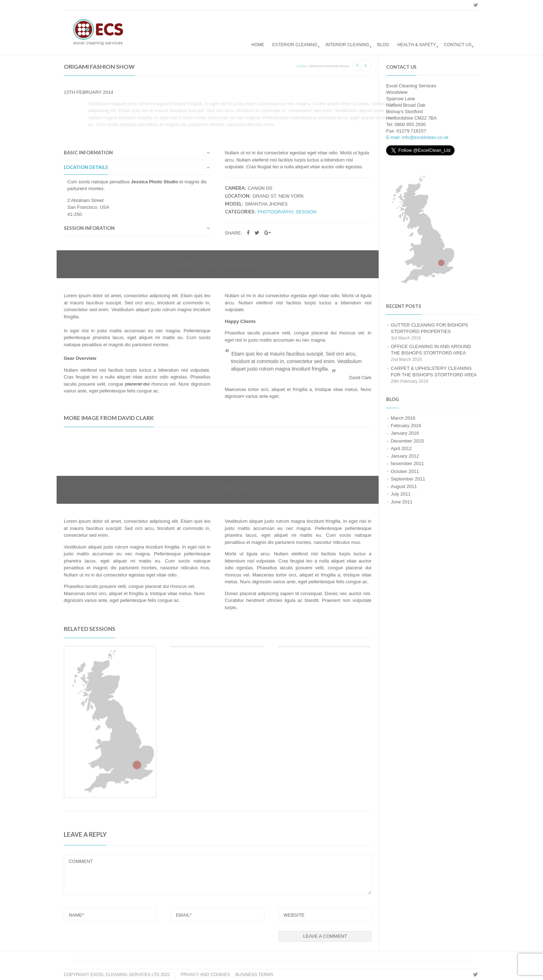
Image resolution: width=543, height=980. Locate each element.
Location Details (86, 168)
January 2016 (405, 433)
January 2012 (405, 456)
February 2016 (406, 426)
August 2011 (404, 486)
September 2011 (408, 479)
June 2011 (402, 502)
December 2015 (407, 441)
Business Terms (254, 975)
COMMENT (218, 875)
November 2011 (407, 464)
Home (258, 45)
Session (306, 212)
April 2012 (401, 448)
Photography (275, 212)
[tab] (137, 155)
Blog (383, 45)
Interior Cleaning (347, 45)
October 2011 (405, 471)
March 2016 (403, 418)
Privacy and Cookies (205, 975)
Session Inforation (89, 228)
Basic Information (88, 153)
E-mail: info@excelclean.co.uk (417, 137)
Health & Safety (417, 45)
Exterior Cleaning (295, 45)
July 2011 (401, 494)
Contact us (458, 45)
